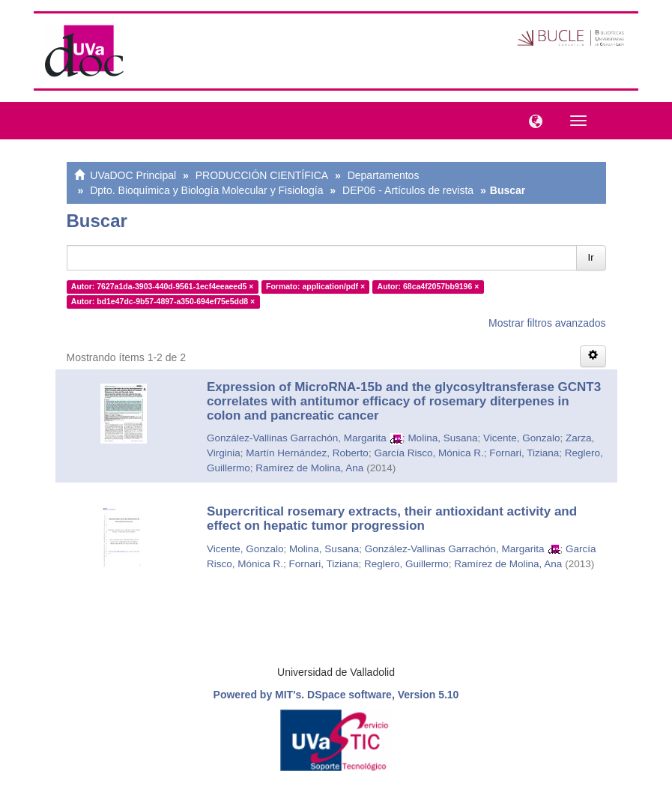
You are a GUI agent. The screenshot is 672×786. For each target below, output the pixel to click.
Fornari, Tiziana (524, 453)
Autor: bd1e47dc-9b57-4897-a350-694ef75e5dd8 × (163, 301)
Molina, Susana (442, 438)
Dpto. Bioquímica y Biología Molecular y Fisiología (206, 190)
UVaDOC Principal (133, 175)
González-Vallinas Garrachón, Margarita (297, 438)
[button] (532, 120)
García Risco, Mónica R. (429, 453)
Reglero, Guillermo (406, 564)
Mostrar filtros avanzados (547, 323)
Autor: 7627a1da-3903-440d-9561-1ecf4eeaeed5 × (163, 286)
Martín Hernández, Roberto (307, 453)
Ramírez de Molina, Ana (309, 468)
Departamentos (384, 175)
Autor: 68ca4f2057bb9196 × (429, 286)
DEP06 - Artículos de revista (408, 190)
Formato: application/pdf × (315, 286)
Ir (591, 257)
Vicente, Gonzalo (522, 438)
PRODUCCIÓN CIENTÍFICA (262, 175)
